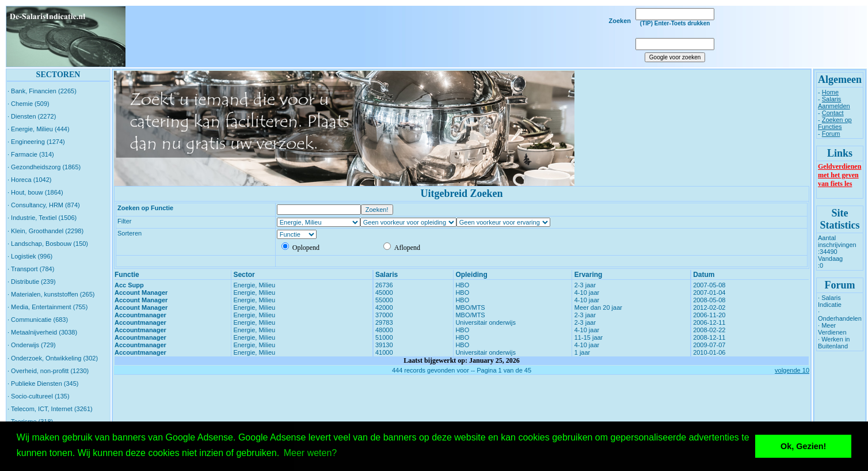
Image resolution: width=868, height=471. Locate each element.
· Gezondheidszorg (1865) (44, 167)
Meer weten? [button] (311, 453)
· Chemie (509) (28, 104)
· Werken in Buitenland (834, 343)
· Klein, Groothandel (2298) (45, 231)
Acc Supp (129, 285)
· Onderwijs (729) (32, 345)
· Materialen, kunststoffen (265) (51, 294)
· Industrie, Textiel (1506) (42, 218)
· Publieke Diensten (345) (43, 383)
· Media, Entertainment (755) (47, 307)
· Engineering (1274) (36, 142)
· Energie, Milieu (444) (39, 129)
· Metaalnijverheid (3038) (42, 332)
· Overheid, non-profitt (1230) (48, 371)
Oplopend (300, 248)
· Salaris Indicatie (830, 301)
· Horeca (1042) (29, 180)
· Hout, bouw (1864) (35, 192)
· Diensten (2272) (32, 116)
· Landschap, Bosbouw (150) (48, 244)
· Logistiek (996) (30, 256)
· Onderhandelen (840, 315)
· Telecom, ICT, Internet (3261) (50, 409)
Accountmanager (140, 315)
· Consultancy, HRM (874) (44, 205)
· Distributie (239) (32, 282)
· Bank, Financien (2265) (42, 91)
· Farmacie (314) (31, 154)
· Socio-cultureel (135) (39, 396)
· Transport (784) (31, 269)
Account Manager (141, 293)
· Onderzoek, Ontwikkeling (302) (53, 358)
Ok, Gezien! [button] (803, 446)
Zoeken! (377, 210)
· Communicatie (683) (38, 320)
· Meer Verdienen (832, 329)
